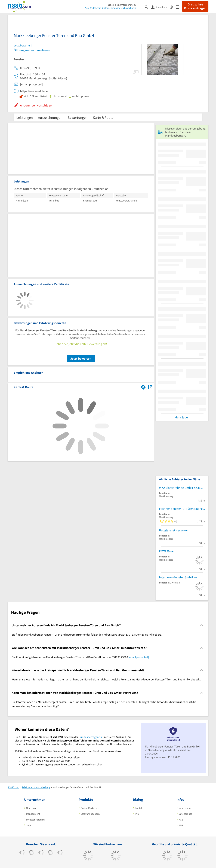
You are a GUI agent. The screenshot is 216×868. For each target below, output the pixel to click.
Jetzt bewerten (81, 359)
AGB (181, 820)
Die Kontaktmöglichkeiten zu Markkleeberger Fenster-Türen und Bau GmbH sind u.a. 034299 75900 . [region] (81, 657)
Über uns (31, 808)
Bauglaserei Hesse (171, 530)
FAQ (137, 814)
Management (33, 814)
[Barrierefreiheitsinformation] (173, 7)
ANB (181, 825)
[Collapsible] (202, 625)
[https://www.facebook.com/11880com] (22, 853)
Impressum (185, 808)
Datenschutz (185, 814)
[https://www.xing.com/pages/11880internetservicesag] (51, 853)
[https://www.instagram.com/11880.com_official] (41, 853)
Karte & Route (103, 117)
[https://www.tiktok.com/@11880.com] (32, 853)
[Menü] (179, 7)
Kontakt (139, 808)
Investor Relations (36, 820)
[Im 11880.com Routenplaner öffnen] (143, 386)
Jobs (29, 825)
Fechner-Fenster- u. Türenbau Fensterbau (182, 509)
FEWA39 (164, 551)
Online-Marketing (90, 808)
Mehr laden (182, 417)
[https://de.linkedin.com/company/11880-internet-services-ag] (60, 853)
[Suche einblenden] (148, 7)
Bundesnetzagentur (90, 737)
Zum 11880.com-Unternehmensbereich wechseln (110, 8)
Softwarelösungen (90, 814)
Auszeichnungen (50, 117)
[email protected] (139, 657)
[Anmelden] (160, 7)
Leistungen (25, 117)
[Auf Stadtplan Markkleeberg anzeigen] (150, 387)
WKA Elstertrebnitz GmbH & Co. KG (182, 488)
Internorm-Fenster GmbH (176, 577)
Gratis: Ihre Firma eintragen (195, 6)
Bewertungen (78, 117)
